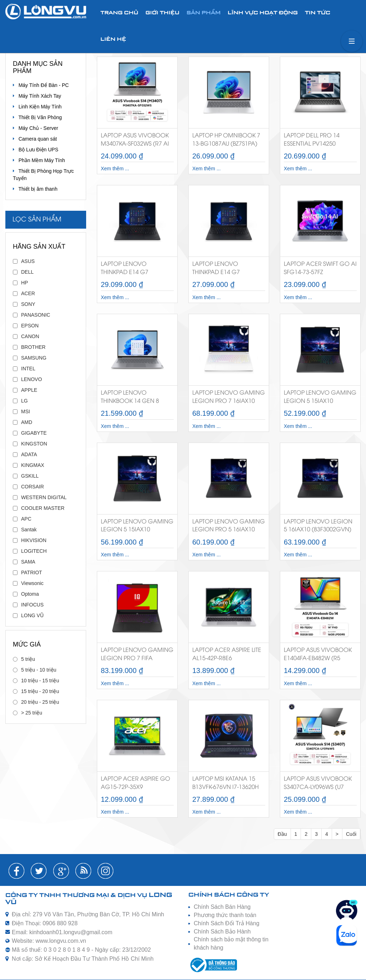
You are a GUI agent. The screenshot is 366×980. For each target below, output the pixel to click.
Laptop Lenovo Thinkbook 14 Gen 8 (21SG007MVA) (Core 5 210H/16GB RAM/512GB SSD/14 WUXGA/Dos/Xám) (134, 398)
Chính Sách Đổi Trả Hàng (227, 923)
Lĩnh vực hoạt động (263, 13)
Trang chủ (119, 13)
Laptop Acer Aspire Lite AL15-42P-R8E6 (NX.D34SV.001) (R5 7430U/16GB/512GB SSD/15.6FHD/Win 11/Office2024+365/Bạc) (228, 656)
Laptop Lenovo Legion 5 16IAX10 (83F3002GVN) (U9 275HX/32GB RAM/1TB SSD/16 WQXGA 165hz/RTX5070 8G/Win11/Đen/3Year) (319, 527)
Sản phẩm (204, 13)
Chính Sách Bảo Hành (222, 932)
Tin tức (318, 13)
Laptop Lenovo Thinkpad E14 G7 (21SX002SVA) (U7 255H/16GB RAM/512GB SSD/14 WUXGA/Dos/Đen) (225, 270)
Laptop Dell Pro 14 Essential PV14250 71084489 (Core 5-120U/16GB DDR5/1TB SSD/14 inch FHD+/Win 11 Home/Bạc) (320, 141)
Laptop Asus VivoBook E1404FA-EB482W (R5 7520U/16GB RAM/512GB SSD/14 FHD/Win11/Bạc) (318, 656)
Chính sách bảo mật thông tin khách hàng (231, 944)
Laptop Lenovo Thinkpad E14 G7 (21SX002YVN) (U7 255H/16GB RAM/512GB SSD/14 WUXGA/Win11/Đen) (133, 270)
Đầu (282, 834)
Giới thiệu (162, 13)
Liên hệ (113, 40)
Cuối (351, 834)
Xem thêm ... (115, 169)
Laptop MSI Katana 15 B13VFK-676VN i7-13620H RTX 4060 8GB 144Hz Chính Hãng (226, 784)
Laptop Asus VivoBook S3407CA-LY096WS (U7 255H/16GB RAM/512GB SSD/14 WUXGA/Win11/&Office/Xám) (320, 784)
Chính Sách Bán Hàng (222, 907)
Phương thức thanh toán (225, 915)
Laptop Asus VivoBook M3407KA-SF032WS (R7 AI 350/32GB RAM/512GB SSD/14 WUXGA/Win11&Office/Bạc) (137, 141)
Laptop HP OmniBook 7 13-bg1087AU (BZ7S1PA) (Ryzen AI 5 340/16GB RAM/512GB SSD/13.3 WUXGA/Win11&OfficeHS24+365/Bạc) (229, 141)
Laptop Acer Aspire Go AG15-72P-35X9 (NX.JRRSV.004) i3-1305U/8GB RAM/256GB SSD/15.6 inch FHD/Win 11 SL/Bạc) (135, 784)
